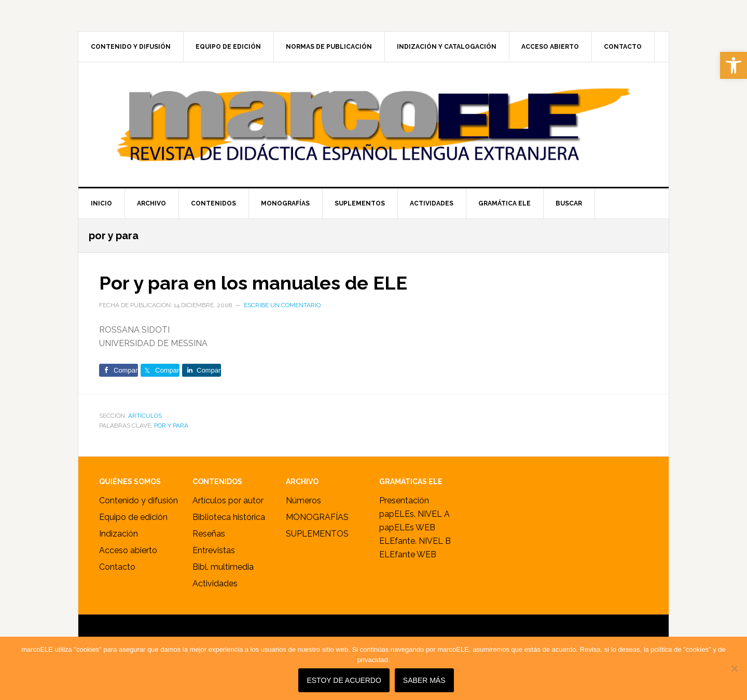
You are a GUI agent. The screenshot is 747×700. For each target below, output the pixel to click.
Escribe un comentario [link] (282, 305)
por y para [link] (171, 426)
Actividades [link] (215, 584)
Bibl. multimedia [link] (223, 567)
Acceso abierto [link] (128, 550)
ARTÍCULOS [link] (145, 416)
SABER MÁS (424, 680)
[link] (734, 65)
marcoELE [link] (374, 125)
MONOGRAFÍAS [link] (317, 517)
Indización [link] (119, 534)
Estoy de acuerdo (344, 680)
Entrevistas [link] (214, 550)
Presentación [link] (404, 500)
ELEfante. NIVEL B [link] (415, 541)
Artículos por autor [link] (228, 500)
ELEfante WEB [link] (408, 554)
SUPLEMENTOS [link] (317, 534)
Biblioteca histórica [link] (229, 517)
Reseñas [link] (209, 534)
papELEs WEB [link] (407, 527)
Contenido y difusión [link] (139, 500)
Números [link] (303, 500)
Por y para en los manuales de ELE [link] (253, 283)
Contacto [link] (117, 567)
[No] (734, 668)
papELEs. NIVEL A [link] (414, 514)
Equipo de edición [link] (133, 517)
